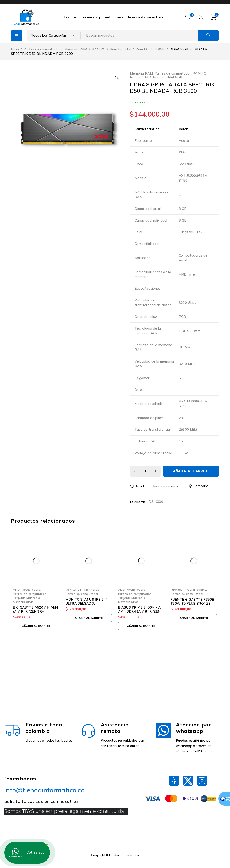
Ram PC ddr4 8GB (150, 49)
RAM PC (98, 49)
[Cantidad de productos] (145, 471)
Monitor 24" (74, 590)
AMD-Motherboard (27, 590)
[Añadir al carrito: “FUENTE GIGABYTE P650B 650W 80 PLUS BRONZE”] (194, 618)
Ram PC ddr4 (120, 49)
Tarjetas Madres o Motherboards (26, 600)
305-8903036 (201, 751)
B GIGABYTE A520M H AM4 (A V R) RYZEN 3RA (36, 609)
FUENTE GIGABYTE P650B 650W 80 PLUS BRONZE (192, 601)
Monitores (92, 590)
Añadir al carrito (191, 471)
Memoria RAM (76, 49)
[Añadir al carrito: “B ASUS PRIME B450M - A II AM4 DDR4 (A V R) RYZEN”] (141, 626)
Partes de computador (42, 49)
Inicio (15, 49)
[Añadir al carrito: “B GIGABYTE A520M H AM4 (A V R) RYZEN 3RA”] (36, 626)
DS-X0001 (157, 502)
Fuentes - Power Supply (188, 590)
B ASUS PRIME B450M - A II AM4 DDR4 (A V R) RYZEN (141, 609)
